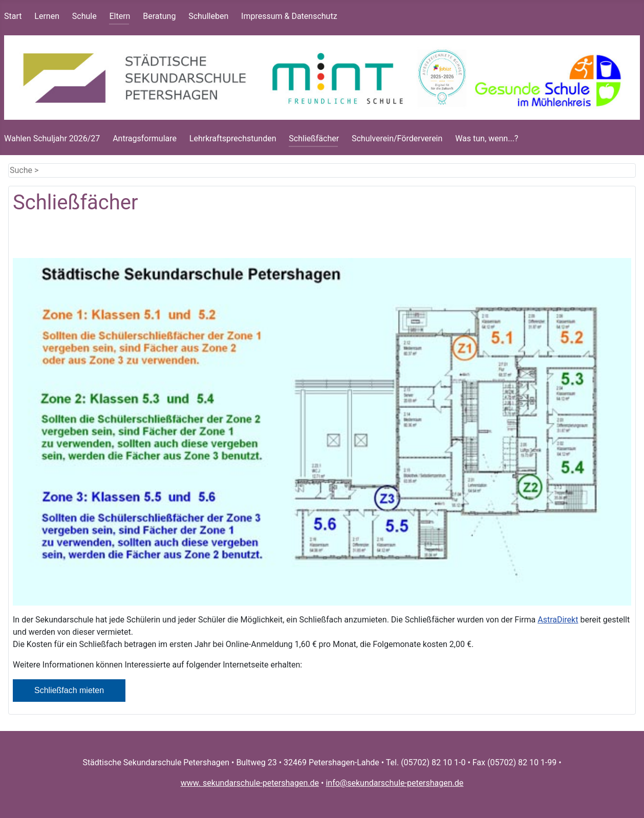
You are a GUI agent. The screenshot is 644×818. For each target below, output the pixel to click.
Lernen (47, 16)
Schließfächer (314, 138)
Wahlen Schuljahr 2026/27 (52, 138)
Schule (84, 16)
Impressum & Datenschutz (289, 16)
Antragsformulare (145, 138)
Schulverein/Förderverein (397, 138)
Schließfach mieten (69, 690)
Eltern (120, 16)
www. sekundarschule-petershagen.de (250, 783)
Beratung (159, 16)
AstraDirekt (558, 620)
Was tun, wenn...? (487, 138)
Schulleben (208, 16)
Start (13, 16)
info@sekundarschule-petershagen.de (394, 783)
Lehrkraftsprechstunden (233, 138)
